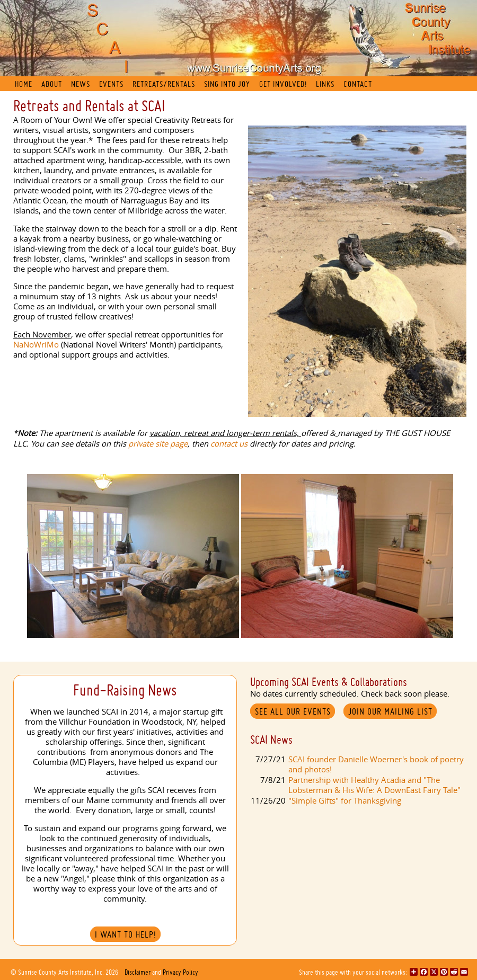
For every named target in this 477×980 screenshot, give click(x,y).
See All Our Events (293, 711)
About (52, 84)
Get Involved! (283, 84)
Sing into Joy (227, 84)
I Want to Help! (126, 934)
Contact (358, 84)
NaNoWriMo (36, 345)
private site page (158, 444)
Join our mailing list (390, 711)
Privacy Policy (180, 972)
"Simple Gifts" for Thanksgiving (345, 801)
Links (325, 84)
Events (111, 84)
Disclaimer (138, 972)
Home (24, 84)
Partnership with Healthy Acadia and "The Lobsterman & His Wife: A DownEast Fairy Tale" (374, 785)
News (81, 84)
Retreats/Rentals (164, 84)
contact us (229, 444)
